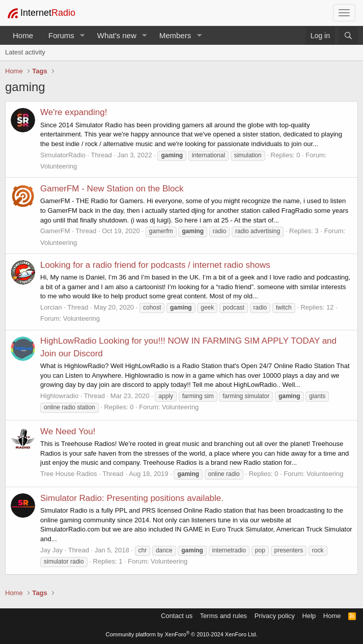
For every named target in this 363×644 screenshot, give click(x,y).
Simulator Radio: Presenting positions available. (132, 498)
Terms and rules (224, 616)
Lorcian (51, 307)
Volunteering (59, 166)
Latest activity (25, 52)
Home (23, 35)
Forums (61, 35)
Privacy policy (275, 616)
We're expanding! (74, 112)
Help (309, 616)
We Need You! (68, 431)
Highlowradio (59, 396)
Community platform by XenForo (182, 634)
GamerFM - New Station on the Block (112, 189)
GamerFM (55, 231)
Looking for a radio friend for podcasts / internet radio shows (155, 265)
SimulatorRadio (63, 155)
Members (175, 35)
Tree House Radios (69, 474)
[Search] (348, 36)
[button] (82, 35)
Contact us (177, 616)
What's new (117, 35)
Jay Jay (51, 550)
